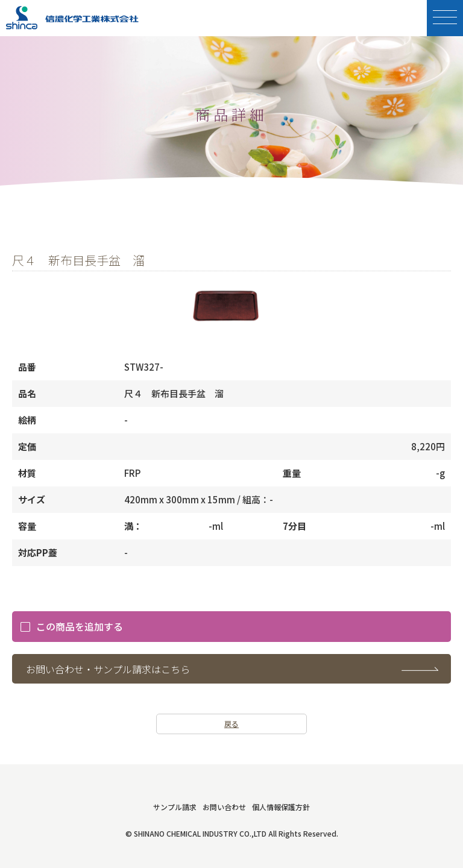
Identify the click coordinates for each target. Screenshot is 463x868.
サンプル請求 (175, 807)
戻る (231, 724)
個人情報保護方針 (281, 807)
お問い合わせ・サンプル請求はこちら (108, 669)
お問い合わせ (224, 807)
